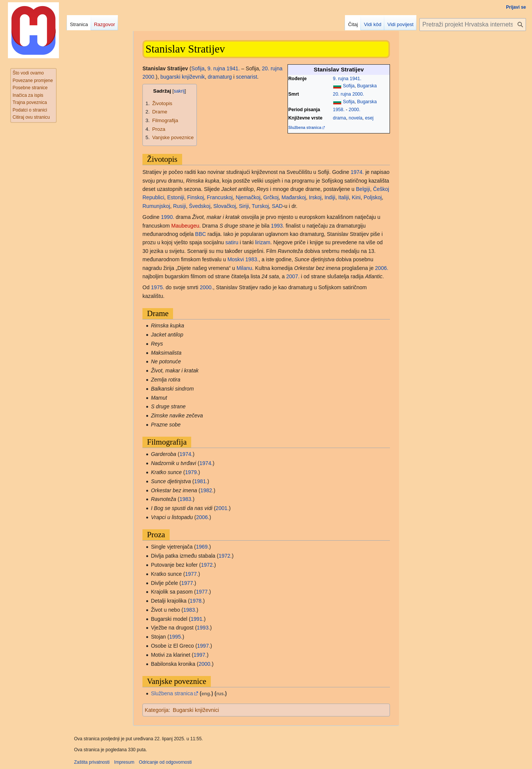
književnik (193, 77)
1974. (357, 172)
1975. (158, 287)
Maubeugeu (185, 226)
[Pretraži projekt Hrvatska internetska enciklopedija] (473, 25)
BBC (200, 234)
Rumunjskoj (156, 206)
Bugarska (367, 86)
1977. (192, 574)
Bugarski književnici (196, 710)
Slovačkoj (225, 206)
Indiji (330, 197)
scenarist (247, 77)
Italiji (343, 197)
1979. (192, 472)
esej (369, 118)
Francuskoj (220, 197)
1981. (201, 481)
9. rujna (341, 79)
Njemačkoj (248, 197)
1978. (196, 601)
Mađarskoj (294, 197)
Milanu (244, 268)
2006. (382, 268)
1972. (225, 556)
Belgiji (363, 189)
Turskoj (260, 206)
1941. (356, 79)
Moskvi (236, 259)
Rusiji (179, 206)
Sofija (349, 86)
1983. (252, 259)
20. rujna (342, 94)
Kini (356, 197)
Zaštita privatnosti (92, 762)
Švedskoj (200, 206)
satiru (232, 242)
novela (356, 118)
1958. (339, 110)
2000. (358, 94)
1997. (204, 646)
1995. (176, 637)
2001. (222, 508)
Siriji (244, 206)
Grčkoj (271, 197)
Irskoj (315, 197)
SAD (277, 206)
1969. (202, 547)
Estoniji (176, 197)
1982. (207, 490)
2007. (293, 276)
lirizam (263, 242)
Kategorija (157, 710)
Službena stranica (305, 128)
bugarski (171, 77)
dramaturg (220, 77)
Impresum (124, 762)
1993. (278, 226)
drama (339, 118)
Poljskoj (373, 197)
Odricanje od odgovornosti (165, 762)
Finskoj (195, 197)
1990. (168, 217)
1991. (197, 619)
